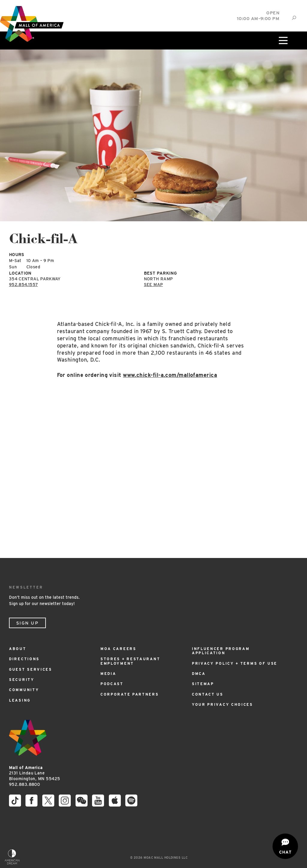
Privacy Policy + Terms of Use (235, 663)
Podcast (112, 684)
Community (24, 690)
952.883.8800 (24, 784)
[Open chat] (285, 846)
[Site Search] (294, 18)
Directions (24, 659)
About (18, 649)
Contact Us (208, 694)
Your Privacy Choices (222, 704)
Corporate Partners (130, 694)
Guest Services (31, 669)
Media (108, 674)
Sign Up (27, 623)
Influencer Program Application (221, 651)
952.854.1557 (23, 285)
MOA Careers (118, 649)
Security (22, 680)
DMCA (199, 674)
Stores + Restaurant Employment (130, 661)
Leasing (20, 700)
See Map (153, 285)
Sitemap (203, 684)
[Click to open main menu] (283, 40)
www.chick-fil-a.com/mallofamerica (170, 375)
